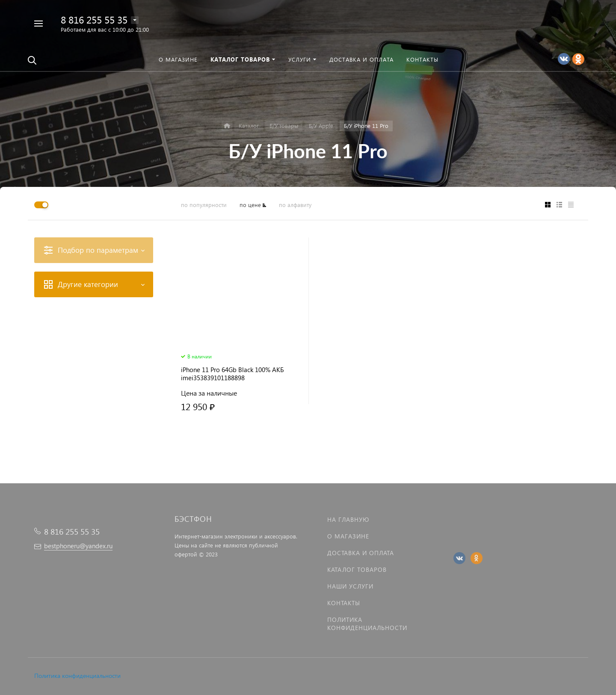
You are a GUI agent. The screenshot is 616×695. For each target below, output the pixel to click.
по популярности (204, 205)
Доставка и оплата (361, 553)
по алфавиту (295, 205)
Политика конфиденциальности (77, 676)
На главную (348, 519)
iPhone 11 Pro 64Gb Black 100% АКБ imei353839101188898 (232, 374)
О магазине (348, 536)
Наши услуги (350, 586)
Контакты (344, 603)
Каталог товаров (357, 569)
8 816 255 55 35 (94, 19)
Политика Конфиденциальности (367, 624)
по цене (250, 205)
